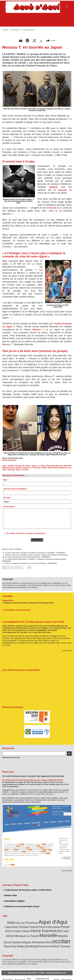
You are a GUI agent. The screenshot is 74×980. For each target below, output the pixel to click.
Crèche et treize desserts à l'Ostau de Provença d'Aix (27, 600)
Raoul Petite (53, 468)
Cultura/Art (15, 30)
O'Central (36, 468)
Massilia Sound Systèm (12, 468)
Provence (28, 941)
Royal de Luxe (65, 468)
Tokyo (18, 470)
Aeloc (8, 919)
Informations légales (14, 898)
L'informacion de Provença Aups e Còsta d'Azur (27, 887)
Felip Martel (37, 923)
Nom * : (6, 480)
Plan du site (28, 974)
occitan (30, 936)
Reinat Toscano (43, 941)
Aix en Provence (22, 919)
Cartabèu (7, 593)
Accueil (5, 30)
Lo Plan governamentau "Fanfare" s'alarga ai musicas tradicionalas (31, 558)
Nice (19, 937)
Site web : (7, 498)
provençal (64, 937)
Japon (34, 466)
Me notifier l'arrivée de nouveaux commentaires (26, 533)
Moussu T (38, 330)
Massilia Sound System (45, 931)
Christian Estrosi (15, 923)
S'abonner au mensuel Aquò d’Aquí (21, 903)
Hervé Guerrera (24, 926)
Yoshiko (24, 470)
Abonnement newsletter (7, 974)
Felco (27, 923)
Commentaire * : (10, 507)
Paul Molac (52, 937)
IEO (39, 926)
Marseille (67, 466)
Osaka (44, 468)
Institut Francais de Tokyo (19, 466)
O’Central (52, 208)
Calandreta (64, 919)
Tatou (5, 470)
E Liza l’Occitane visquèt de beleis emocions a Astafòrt (26, 552)
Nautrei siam (10, 892)
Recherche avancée (10, 754)
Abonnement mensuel (19, 974)
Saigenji (53, 187)
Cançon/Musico (28, 30)
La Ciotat (42, 466)
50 (29, 565)
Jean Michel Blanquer (54, 927)
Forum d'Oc (52, 923)
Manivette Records (55, 466)
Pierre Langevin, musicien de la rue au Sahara (22, 560)
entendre (62, 190)
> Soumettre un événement (15, 607)
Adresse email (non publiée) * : (16, 489)
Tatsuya (11, 470)
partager (51, 40)
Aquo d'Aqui (45, 918)
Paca (42, 937)
